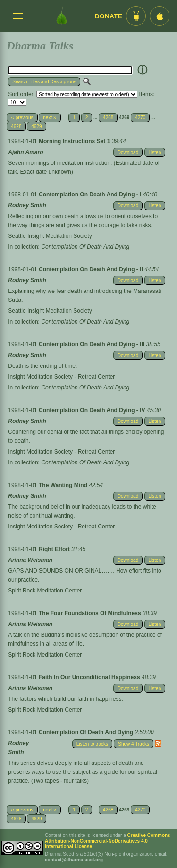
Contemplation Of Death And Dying (85, 247)
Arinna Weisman (30, 560)
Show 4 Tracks (134, 744)
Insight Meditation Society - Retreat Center (61, 377)
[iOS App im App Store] (160, 16)
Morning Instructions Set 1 (75, 141)
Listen (155, 152)
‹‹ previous (22, 118)
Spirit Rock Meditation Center (45, 591)
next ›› (50, 118)
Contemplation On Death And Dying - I (91, 195)
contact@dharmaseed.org (74, 860)
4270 (140, 118)
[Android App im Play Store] (136, 16)
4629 (36, 126)
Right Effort (55, 549)
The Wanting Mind (64, 485)
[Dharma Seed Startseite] (62, 16)
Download (128, 152)
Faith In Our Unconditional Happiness (90, 677)
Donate (109, 16)
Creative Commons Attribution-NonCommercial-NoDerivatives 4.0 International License (108, 841)
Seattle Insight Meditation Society (50, 236)
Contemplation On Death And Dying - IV (93, 410)
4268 (108, 118)
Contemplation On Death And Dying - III (93, 344)
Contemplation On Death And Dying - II (92, 269)
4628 (16, 126)
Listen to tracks (92, 744)
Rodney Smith (27, 205)
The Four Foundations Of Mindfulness (91, 613)
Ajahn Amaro (25, 152)
